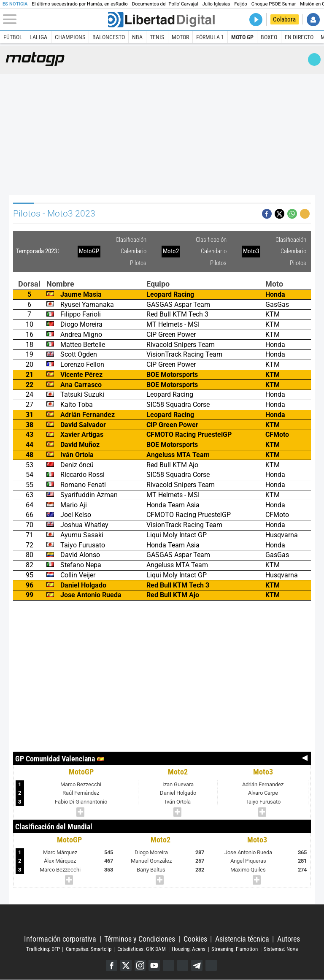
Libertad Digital (162, 920)
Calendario (134, 251)
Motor (180, 37)
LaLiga (38, 37)
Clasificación (131, 240)
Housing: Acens (189, 949)
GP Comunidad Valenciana (55, 759)
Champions (70, 37)
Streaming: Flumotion (235, 949)
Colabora (284, 19)
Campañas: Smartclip (89, 949)
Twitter (126, 965)
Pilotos (138, 263)
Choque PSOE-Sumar (274, 4)
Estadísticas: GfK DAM (142, 949)
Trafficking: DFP (43, 949)
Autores (289, 939)
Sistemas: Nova (281, 949)
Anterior (305, 758)
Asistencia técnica (242, 939)
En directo (299, 37)
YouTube (154, 965)
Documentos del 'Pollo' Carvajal (165, 4)
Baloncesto (109, 37)
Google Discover (169, 965)
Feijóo (240, 4)
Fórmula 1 (210, 37)
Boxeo (269, 37)
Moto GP (242, 37)
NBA (137, 37)
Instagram (140, 965)
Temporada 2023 (36, 251)
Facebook (111, 965)
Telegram (197, 965)
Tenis (157, 37)
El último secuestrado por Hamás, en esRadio (80, 4)
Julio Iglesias (216, 4)
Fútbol (13, 37)
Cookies (195, 939)
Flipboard (183, 965)
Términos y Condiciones (140, 939)
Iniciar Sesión (313, 20)
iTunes (212, 965)
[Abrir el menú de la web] (55, 19)
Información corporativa (60, 939)
